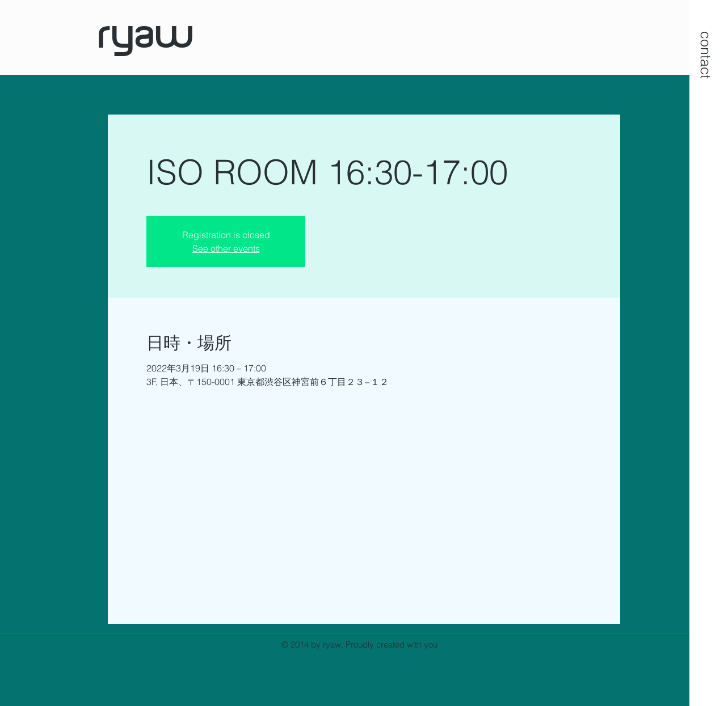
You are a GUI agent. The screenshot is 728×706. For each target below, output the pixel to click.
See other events (226, 248)
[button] (706, 55)
